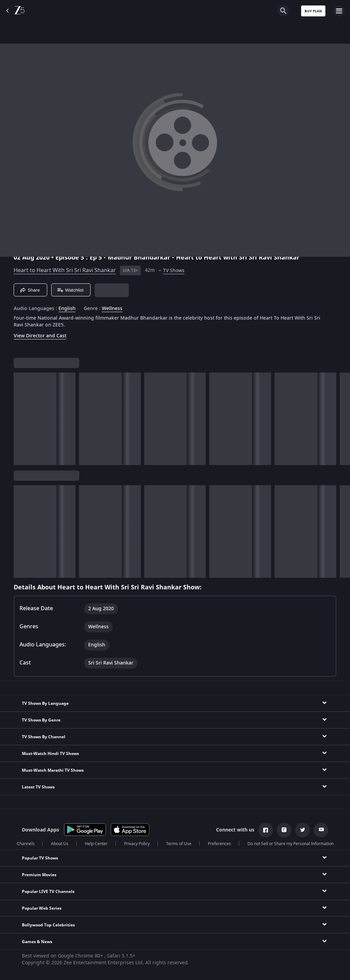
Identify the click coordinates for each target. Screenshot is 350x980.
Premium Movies (39, 875)
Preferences (219, 844)
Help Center (96, 844)
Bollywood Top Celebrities (48, 925)
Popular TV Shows (40, 858)
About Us (60, 844)
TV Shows (174, 271)
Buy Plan (313, 11)
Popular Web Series (42, 908)
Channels (26, 844)
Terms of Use (179, 844)
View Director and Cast (40, 336)
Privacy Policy (137, 844)
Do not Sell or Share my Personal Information (291, 844)
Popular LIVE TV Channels (48, 892)
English (67, 309)
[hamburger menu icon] (339, 11)
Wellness (112, 309)
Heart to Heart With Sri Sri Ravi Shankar (65, 270)
